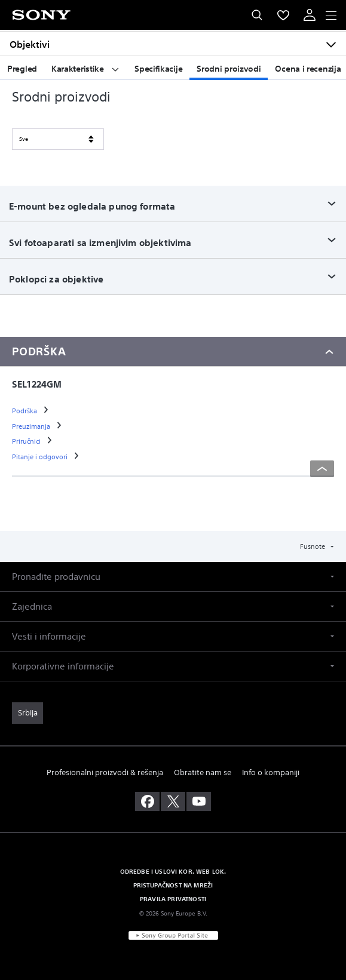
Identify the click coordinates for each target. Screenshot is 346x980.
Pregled (22, 69)
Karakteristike (86, 69)
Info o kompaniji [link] (271, 772)
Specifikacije (158, 69)
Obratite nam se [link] (203, 772)
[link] (25, 411)
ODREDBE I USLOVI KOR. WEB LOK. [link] (173, 871)
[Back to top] (322, 469)
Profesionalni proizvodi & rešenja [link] (105, 772)
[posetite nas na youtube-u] (199, 801)
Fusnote (313, 546)
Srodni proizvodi (229, 69)
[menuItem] (283, 15)
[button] (173, 577)
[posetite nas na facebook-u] (147, 801)
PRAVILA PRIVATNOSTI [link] (173, 899)
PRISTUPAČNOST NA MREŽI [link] (173, 885)
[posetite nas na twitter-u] (173, 801)
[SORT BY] (58, 139)
